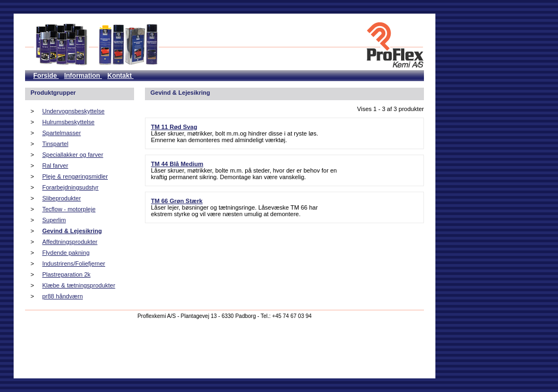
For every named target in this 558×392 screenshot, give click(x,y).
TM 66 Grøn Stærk (177, 201)
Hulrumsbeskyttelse (68, 122)
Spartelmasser (61, 133)
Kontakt (120, 76)
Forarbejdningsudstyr (70, 187)
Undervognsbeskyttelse (73, 111)
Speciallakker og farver (72, 155)
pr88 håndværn (62, 296)
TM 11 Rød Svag (174, 127)
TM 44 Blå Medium (177, 164)
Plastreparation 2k (66, 274)
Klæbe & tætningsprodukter (78, 285)
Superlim (54, 220)
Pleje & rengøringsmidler (75, 176)
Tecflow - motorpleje (69, 209)
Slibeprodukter (61, 198)
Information (83, 76)
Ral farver (55, 166)
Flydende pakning (66, 253)
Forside (46, 76)
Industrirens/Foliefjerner (74, 264)
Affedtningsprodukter (69, 242)
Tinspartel (55, 144)
